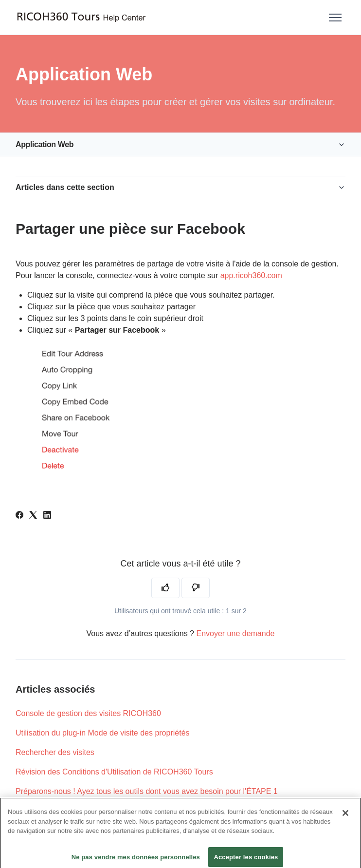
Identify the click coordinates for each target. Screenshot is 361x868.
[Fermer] (345, 818)
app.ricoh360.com (251, 275)
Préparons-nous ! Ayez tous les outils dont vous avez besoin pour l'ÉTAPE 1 (147, 791)
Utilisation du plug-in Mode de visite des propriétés (103, 733)
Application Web (45, 144)
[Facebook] (19, 516)
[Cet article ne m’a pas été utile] (196, 588)
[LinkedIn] (47, 516)
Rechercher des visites (55, 752)
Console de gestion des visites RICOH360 (88, 713)
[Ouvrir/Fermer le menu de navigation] (335, 18)
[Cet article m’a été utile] (165, 588)
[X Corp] (33, 516)
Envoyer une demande (235, 633)
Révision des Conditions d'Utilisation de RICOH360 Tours (114, 772)
